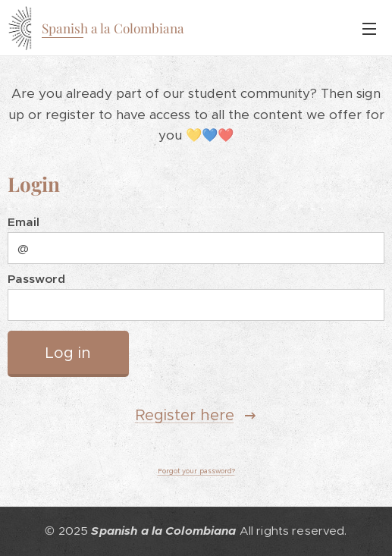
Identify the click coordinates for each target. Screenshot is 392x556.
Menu (369, 29)
